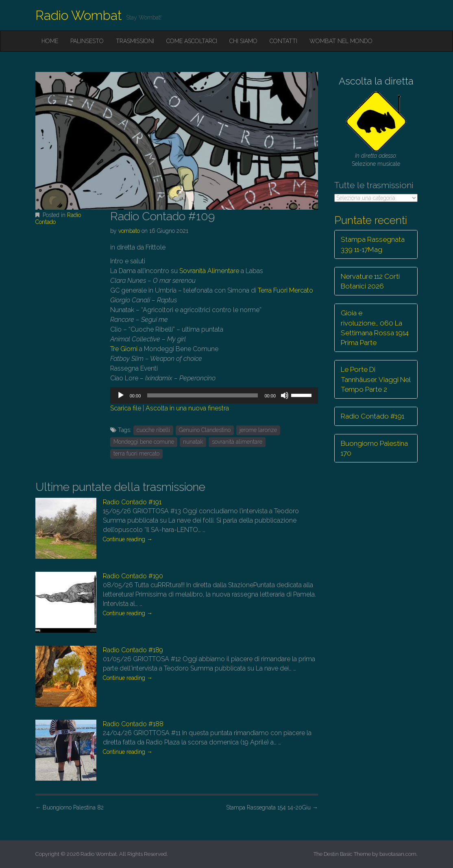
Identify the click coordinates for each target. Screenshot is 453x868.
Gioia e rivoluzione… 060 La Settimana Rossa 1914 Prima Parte (375, 328)
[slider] (203, 395)
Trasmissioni (135, 41)
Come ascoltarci (192, 41)
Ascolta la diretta (376, 81)
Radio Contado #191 (132, 502)
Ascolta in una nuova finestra (187, 408)
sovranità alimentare (237, 442)
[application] (214, 395)
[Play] (121, 395)
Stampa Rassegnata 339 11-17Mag (373, 244)
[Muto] (285, 395)
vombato (129, 231)
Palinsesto (87, 41)
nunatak (193, 442)
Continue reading (128, 539)
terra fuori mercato (136, 454)
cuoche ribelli (153, 430)
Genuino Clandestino (205, 430)
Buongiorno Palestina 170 (374, 448)
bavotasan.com (398, 854)
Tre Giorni (124, 349)
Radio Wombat (79, 15)
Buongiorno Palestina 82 (70, 807)
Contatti (283, 41)
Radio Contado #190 (133, 576)
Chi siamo (243, 41)
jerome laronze (258, 430)
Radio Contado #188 (133, 724)
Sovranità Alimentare (209, 271)
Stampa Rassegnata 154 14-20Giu (272, 807)
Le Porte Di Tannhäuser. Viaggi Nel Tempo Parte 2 (376, 379)
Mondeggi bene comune (144, 442)
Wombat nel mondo (341, 41)
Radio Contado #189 (133, 650)
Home (50, 41)
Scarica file (126, 408)
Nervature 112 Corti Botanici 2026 (370, 281)
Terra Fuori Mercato (285, 290)
